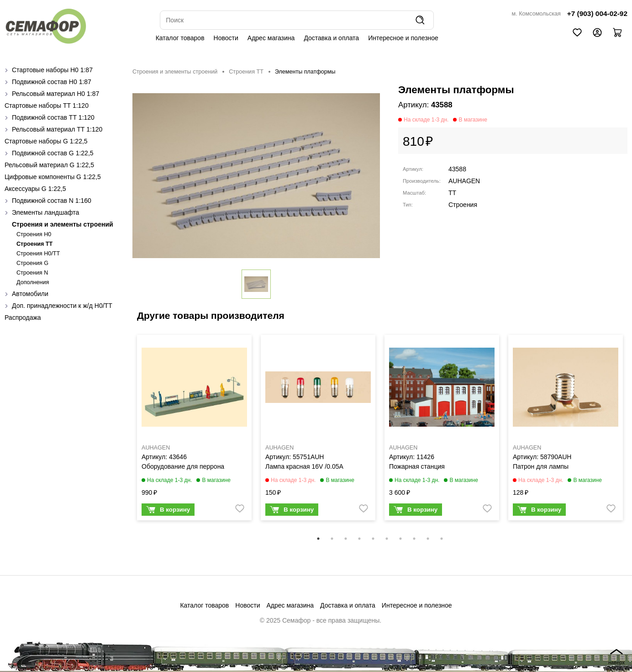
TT (452, 193)
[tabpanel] (194, 430)
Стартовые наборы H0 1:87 (52, 70)
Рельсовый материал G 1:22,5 (49, 165)
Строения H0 (34, 234)
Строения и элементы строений (63, 224)
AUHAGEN (464, 181)
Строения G (32, 263)
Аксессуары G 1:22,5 (35, 189)
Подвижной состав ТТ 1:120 (53, 117)
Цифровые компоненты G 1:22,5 (53, 177)
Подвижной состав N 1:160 (52, 201)
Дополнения (33, 282)
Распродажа (23, 317)
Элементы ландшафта (45, 212)
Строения (463, 205)
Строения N (32, 273)
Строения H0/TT (38, 254)
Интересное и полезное (403, 38)
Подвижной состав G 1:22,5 (53, 153)
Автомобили (30, 294)
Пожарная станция (417, 466)
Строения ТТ (34, 244)
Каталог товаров (180, 38)
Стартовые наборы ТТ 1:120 (47, 106)
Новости (226, 38)
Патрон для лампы (541, 466)
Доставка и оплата (331, 38)
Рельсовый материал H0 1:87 (55, 94)
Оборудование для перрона (183, 466)
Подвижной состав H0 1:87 (52, 82)
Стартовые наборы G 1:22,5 (46, 141)
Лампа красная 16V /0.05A (304, 466)
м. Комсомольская (536, 14)
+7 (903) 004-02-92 (597, 13)
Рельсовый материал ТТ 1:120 (57, 129)
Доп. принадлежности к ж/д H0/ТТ (62, 306)
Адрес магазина (271, 38)
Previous (126, 434)
